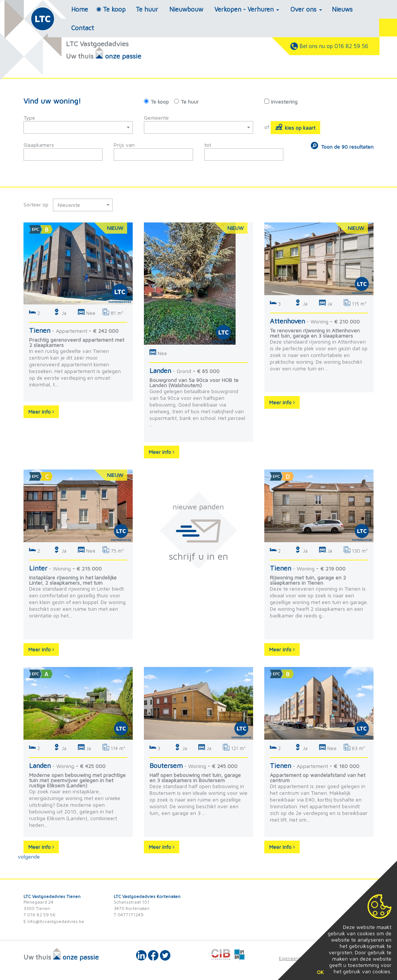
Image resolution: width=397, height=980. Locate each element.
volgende (29, 856)
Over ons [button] (306, 9)
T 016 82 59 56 (40, 915)
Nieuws (342, 9)
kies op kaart (295, 127)
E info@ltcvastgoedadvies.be (54, 921)
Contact (83, 28)
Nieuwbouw (186, 9)
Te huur (147, 9)
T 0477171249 (129, 915)
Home (80, 9)
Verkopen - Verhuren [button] (247, 9)
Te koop (114, 9)
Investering (284, 102)
